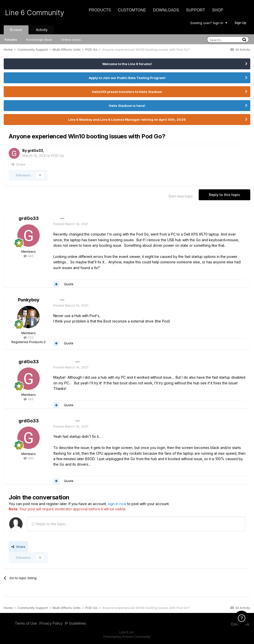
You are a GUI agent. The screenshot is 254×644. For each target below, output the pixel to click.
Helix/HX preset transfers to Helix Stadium (127, 92)
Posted (71, 224)
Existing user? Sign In (209, 23)
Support (196, 10)
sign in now (117, 504)
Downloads (166, 10)
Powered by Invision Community (127, 637)
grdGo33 (35, 150)
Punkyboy (29, 300)
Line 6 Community (35, 13)
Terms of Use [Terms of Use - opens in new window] (26, 623)
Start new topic (181, 196)
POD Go (58, 156)
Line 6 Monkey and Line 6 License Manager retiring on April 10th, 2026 (127, 120)
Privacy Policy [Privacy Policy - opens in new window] (51, 623)
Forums (11, 40)
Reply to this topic (224, 195)
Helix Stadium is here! (127, 106)
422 (29, 337)
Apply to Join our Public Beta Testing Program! (127, 78)
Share (18, 164)
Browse (16, 30)
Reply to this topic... (50, 524)
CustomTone (132, 10)
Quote (69, 284)
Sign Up (240, 23)
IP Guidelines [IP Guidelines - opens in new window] (76, 623)
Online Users (71, 40)
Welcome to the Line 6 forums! (127, 64)
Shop (218, 10)
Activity (42, 30)
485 (29, 256)
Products (100, 10)
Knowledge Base (39, 40)
